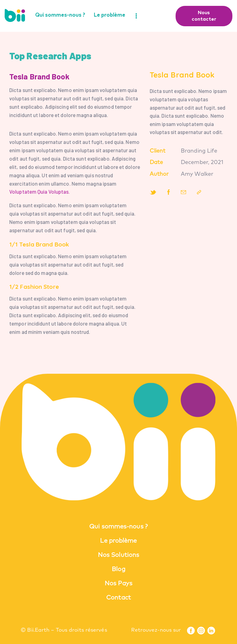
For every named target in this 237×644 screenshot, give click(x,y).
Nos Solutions (118, 555)
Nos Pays (118, 583)
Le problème (118, 541)
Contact (118, 598)
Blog (118, 569)
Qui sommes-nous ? (118, 527)
